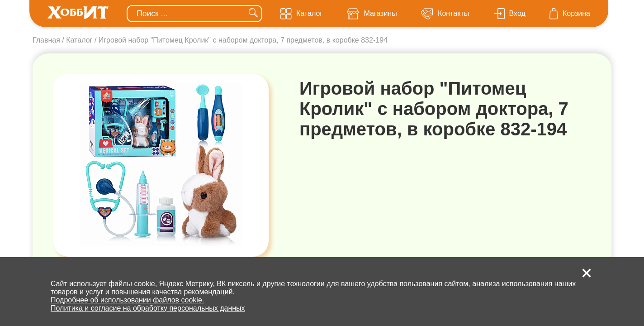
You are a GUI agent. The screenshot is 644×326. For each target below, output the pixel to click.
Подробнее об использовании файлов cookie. (127, 300)
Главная (46, 40)
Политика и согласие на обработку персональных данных (148, 308)
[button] (587, 273)
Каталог (79, 40)
